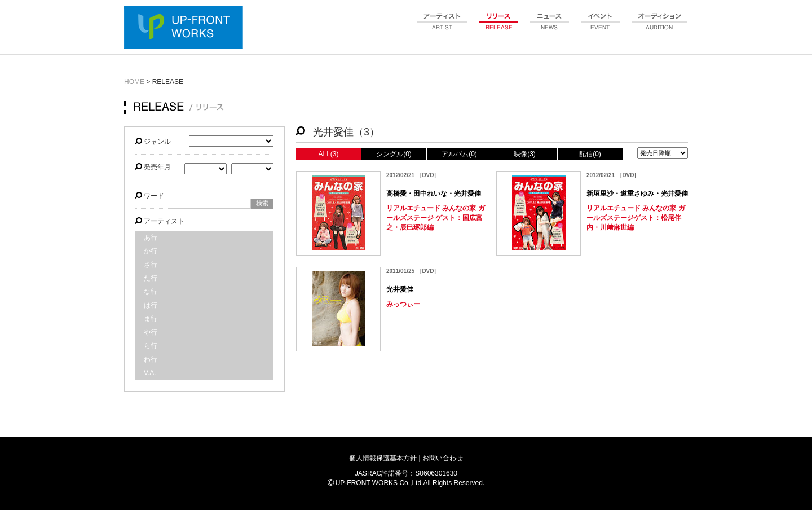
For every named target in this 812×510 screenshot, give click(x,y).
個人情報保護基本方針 (383, 458)
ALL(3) (328, 154)
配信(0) (590, 154)
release (499, 28)
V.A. (150, 373)
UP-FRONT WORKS (186, 28)
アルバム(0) (459, 154)
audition (660, 28)
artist (443, 28)
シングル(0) (394, 154)
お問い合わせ (443, 458)
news (550, 28)
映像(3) (525, 154)
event (601, 28)
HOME (134, 82)
